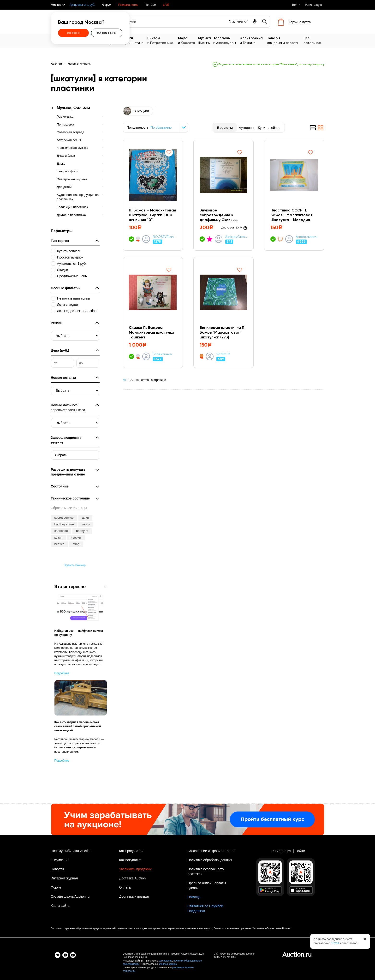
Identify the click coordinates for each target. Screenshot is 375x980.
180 (138, 380)
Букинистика (135, 40)
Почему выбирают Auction (71, 851)
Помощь (194, 897)
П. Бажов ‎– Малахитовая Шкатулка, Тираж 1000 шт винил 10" (153, 215)
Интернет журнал (64, 878)
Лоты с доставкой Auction (77, 311)
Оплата (125, 887)
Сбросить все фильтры (69, 508)
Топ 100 (151, 5)
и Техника (253, 40)
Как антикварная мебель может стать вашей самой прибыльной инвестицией (78, 726)
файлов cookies (168, 964)
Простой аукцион (70, 257)
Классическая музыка (73, 148)
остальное (314, 40)
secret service (64, 518)
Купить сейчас (269, 128)
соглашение (166, 961)
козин (58, 538)
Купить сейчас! (69, 251)
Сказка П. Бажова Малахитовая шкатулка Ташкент (152, 333)
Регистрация (313, 5)
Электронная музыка (72, 179)
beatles (60, 544)
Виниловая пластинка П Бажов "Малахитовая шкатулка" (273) (222, 333)
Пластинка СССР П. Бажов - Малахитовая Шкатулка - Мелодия (292, 215)
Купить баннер (75, 565)
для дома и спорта (285, 40)
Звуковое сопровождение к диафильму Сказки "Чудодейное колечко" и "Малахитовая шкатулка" (222, 216)
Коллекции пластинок (72, 207)
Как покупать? (130, 860)
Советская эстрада (71, 132)
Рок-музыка (65, 117)
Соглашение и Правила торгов (211, 851)
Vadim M (223, 354)
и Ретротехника (163, 40)
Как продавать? (131, 851)
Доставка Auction (133, 878)
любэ (86, 524)
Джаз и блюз (66, 156)
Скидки (63, 270)
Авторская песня (69, 140)
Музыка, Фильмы (79, 64)
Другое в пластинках (72, 215)
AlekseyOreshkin (236, 237)
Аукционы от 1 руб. (82, 5)
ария (86, 518)
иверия (76, 538)
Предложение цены (72, 276)
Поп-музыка (65, 124)
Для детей (64, 187)
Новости (57, 869)
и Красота (188, 40)
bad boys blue (64, 524)
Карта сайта (60, 906)
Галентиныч (162, 354)
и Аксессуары (227, 40)
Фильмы (206, 40)
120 (131, 380)
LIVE (166, 5)
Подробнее (62, 673)
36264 (335, 943)
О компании (60, 860)
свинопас (61, 531)
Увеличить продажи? (135, 869)
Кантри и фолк (67, 171)
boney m (82, 531)
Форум (107, 5)
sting (76, 544)
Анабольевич (307, 237)
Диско (61, 164)
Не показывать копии (74, 298)
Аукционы (246, 128)
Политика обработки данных (210, 860)
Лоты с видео (68, 305)
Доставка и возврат (134, 896)
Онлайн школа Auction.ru (70, 896)
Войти (296, 5)
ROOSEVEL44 (163, 237)
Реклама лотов (128, 5)
